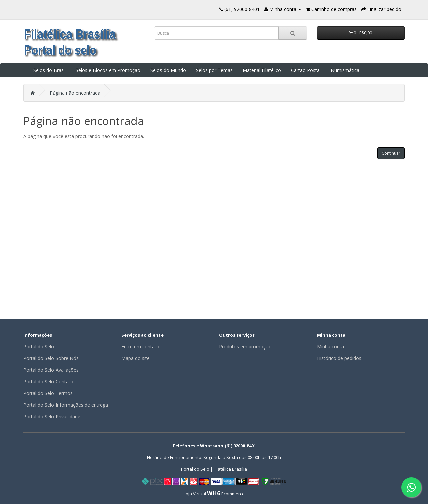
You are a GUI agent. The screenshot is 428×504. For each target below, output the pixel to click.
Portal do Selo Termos (48, 393)
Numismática (345, 70)
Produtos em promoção (245, 346)
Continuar (391, 153)
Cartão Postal (306, 70)
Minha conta (331, 346)
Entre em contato (140, 346)
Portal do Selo (39, 346)
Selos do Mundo (168, 70)
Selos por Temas (214, 70)
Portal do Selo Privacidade (52, 417)
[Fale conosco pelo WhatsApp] (411, 487)
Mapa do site (136, 358)
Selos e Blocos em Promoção (108, 70)
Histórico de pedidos (339, 358)
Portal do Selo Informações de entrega (66, 405)
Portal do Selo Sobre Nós (51, 358)
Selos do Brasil (49, 70)
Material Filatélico (262, 70)
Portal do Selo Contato (48, 382)
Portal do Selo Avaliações (51, 370)
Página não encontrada (75, 93)
